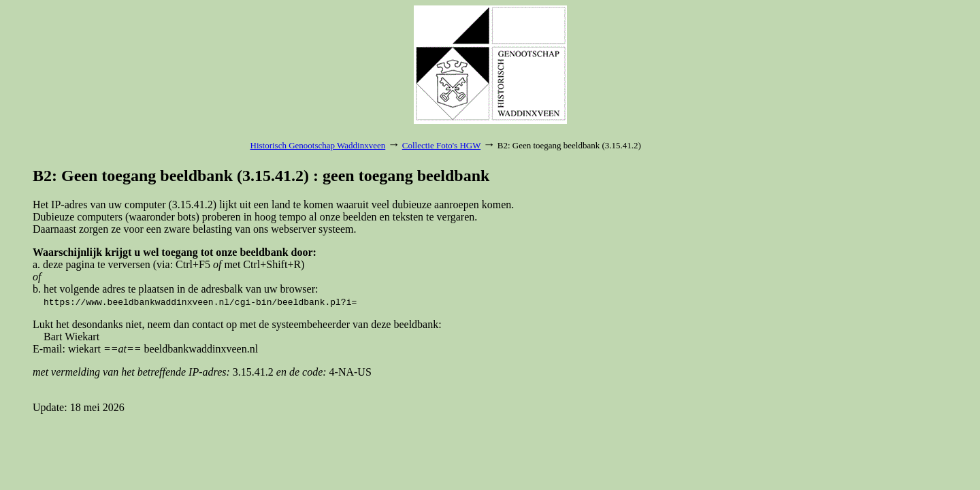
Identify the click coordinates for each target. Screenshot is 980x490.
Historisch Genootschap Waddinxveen (318, 145)
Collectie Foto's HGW (441, 145)
